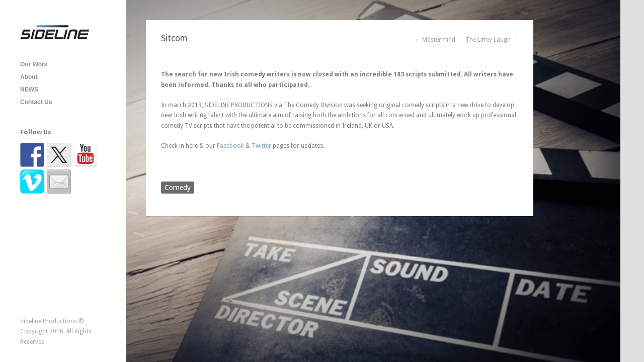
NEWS (29, 89)
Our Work (34, 64)
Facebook (230, 146)
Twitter (261, 146)
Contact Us (36, 102)
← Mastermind (435, 40)
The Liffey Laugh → (492, 40)
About (29, 77)
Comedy (178, 188)
